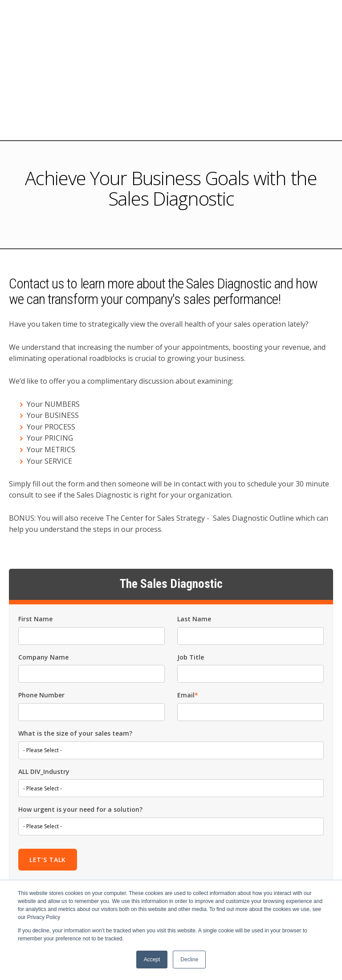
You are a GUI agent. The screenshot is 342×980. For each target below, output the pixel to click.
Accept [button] (152, 960)
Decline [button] (189, 960)
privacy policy (235, 816)
